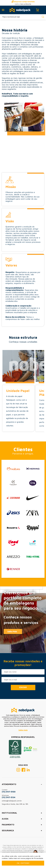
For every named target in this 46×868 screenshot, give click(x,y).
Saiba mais (23, 730)
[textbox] (23, 17)
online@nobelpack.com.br (12, 801)
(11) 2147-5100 (9, 792)
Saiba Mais (12, 631)
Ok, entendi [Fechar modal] (23, 863)
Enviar (23, 687)
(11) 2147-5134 (9, 797)
